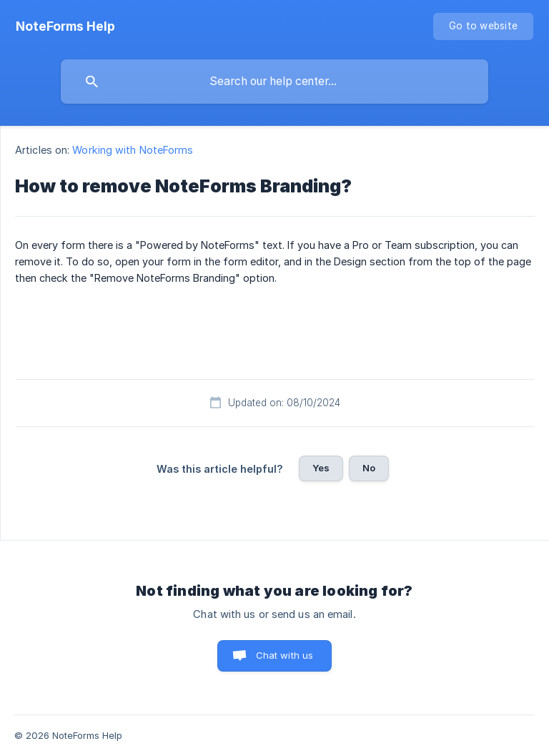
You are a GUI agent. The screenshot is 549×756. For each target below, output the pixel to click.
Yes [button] (321, 468)
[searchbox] (274, 82)
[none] (65, 26)
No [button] (369, 468)
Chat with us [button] (285, 655)
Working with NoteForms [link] (133, 150)
